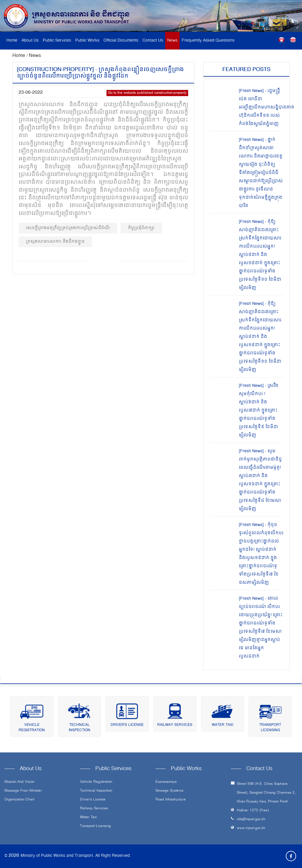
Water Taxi (223, 725)
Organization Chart (19, 800)
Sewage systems (169, 791)
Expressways (166, 782)
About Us (30, 41)
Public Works (87, 41)
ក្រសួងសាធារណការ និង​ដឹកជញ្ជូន (55, 242)
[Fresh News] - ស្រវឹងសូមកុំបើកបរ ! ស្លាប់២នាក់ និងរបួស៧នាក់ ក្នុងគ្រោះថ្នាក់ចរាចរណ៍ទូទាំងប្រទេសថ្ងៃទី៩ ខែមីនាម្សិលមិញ (259, 411)
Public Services (57, 41)
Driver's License (127, 725)
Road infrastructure (171, 800)
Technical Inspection (79, 728)
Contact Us (153, 41)
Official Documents (121, 41)
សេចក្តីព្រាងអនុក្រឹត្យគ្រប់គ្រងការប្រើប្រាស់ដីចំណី (68, 228)
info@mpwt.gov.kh (251, 819)
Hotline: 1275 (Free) (253, 811)
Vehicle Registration (32, 728)
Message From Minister (23, 791)
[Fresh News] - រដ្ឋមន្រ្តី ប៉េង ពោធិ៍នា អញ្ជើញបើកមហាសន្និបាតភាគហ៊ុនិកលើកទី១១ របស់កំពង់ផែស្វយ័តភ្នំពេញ (267, 107)
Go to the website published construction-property (147, 93)
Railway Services (175, 725)
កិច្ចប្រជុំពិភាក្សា (141, 228)
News (172, 41)
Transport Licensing (270, 728)
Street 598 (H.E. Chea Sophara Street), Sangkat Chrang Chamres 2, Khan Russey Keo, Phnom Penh (266, 793)
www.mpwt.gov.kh (251, 828)
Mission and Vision (19, 782)
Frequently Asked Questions (208, 41)
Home (12, 41)
